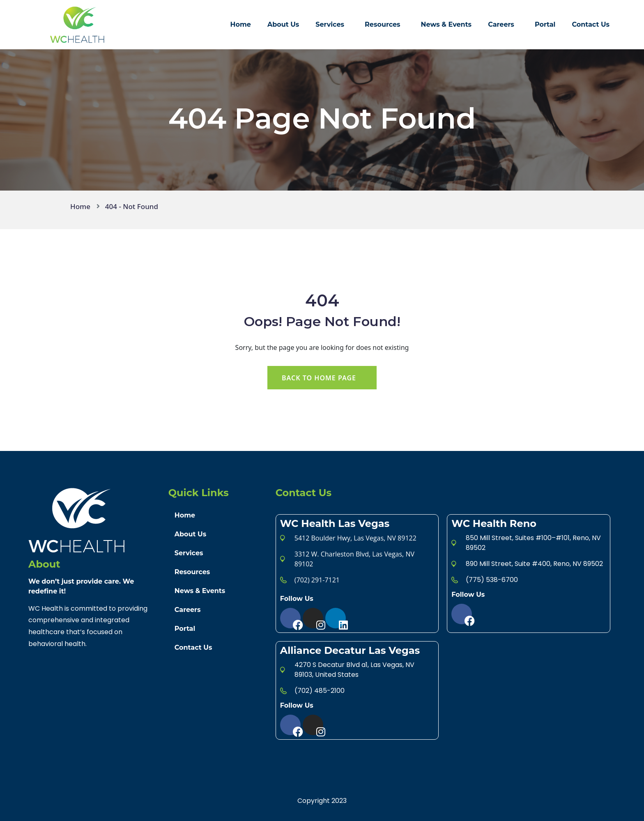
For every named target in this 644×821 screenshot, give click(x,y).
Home (241, 24)
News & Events (446, 24)
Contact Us (591, 24)
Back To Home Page (319, 378)
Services (330, 24)
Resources (383, 24)
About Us (283, 24)
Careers (501, 24)
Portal (545, 24)
